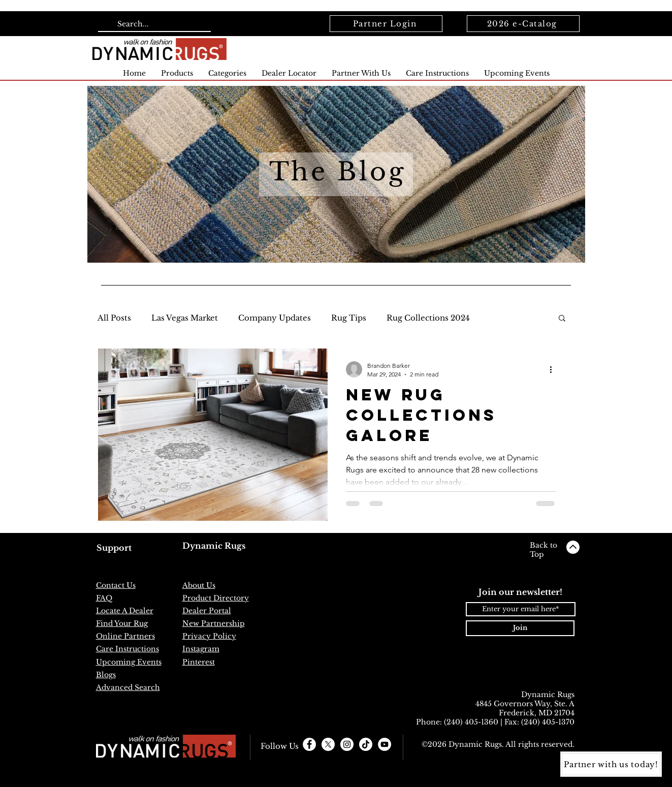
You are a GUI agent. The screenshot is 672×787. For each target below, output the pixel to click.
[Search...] (153, 24)
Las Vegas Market (185, 318)
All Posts (114, 318)
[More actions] (555, 369)
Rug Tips (349, 318)
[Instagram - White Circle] (347, 744)
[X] (328, 744)
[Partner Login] (386, 24)
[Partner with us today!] (611, 764)
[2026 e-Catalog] (523, 24)
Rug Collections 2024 (428, 318)
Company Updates (275, 318)
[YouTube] (385, 744)
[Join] (520, 628)
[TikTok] (366, 744)
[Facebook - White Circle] (309, 744)
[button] (562, 319)
